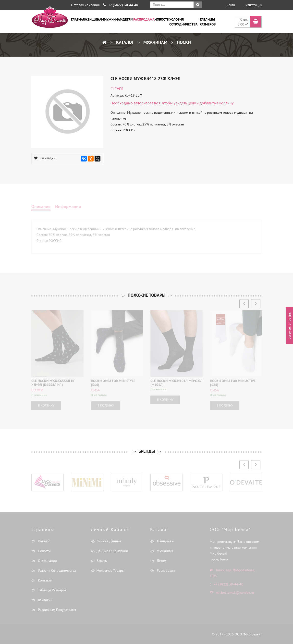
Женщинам (94, 19)
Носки (183, 42)
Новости (162, 19)
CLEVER (117, 89)
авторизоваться (147, 103)
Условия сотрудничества (183, 22)
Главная (78, 19)
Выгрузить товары (289, 326)
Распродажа (144, 19)
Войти (231, 5)
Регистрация (253, 5)
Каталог (124, 42)
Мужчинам (113, 19)
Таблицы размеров (208, 22)
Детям (128, 19)
